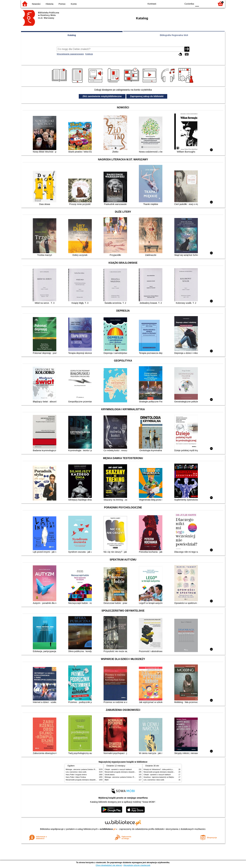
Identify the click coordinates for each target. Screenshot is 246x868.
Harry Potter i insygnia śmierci (76, 775)
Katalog (72, 35)
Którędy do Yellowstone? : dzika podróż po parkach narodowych (166, 769)
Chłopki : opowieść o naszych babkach (118, 769)
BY (179, 4)
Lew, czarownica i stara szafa (76, 772)
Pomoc (62, 4)
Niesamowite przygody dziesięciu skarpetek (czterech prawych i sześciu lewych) (94, 780)
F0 (197, 4)
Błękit (107, 780)
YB (173, 4)
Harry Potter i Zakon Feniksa (76, 777)
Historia (49, 4)
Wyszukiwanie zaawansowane (70, 54)
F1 (202, 4)
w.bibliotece (108, 829)
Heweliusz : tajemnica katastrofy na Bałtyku (159, 777)
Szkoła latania (110, 775)
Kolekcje (89, 54)
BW (166, 4)
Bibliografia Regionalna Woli (174, 35)
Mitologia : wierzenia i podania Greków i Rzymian (83, 769)
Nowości (36, 4)
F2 (210, 4)
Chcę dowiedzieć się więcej (109, 865)
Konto (74, 4)
